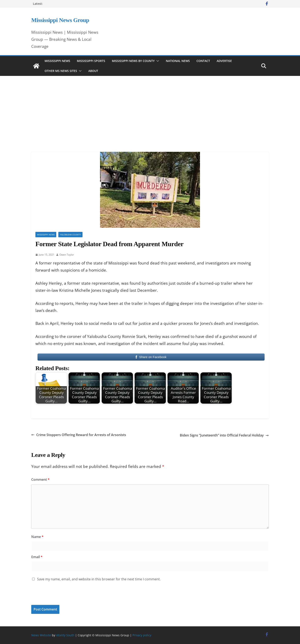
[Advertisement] (150, 108)
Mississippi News (57, 61)
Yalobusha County (70, 235)
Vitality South (65, 635)
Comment (40, 480)
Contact (203, 61)
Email (37, 557)
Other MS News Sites (61, 71)
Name (37, 537)
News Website (41, 635)
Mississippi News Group (60, 20)
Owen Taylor (67, 255)
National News (178, 61)
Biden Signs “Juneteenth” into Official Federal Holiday (224, 435)
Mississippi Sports (91, 61)
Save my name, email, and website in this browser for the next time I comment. (99, 579)
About (93, 71)
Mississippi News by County (133, 61)
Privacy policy (142, 635)
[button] (157, 61)
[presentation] (60, 596)
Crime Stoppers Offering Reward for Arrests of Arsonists (79, 435)
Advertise (224, 61)
